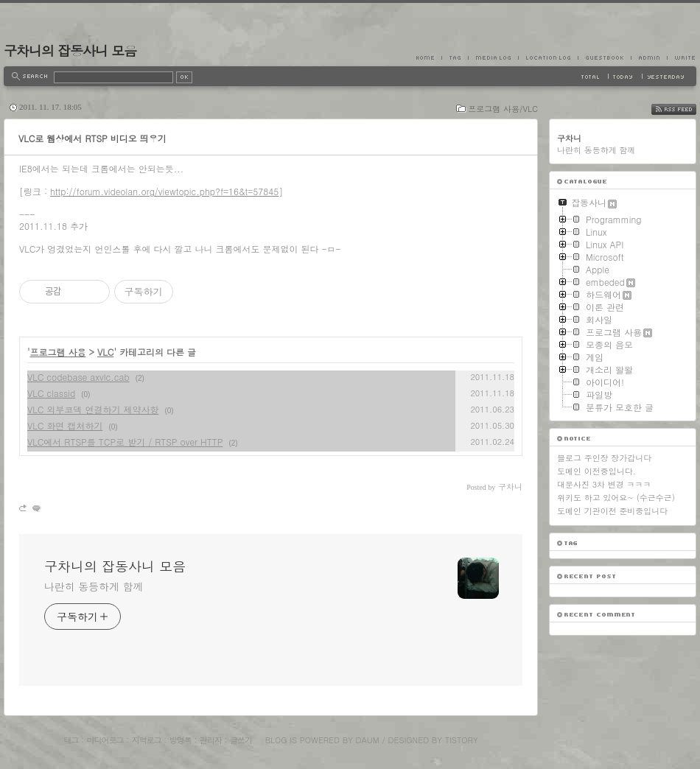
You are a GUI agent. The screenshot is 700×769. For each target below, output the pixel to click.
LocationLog (548, 57)
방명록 (181, 740)
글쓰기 (241, 740)
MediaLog (493, 57)
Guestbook (604, 57)
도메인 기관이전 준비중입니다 (612, 511)
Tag (455, 57)
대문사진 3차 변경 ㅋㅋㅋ (604, 484)
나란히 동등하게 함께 (94, 586)
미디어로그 (105, 740)
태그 (71, 740)
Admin (649, 57)
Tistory (462, 740)
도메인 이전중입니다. (596, 471)
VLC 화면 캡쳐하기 (65, 425)
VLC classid (51, 393)
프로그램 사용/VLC (503, 109)
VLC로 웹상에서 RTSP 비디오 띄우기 (92, 138)
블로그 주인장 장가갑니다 (604, 458)
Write (682, 57)
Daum (368, 740)
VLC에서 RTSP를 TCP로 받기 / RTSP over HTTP (125, 442)
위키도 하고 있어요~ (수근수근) (616, 498)
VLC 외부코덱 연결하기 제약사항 (93, 409)
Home (429, 57)
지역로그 (147, 740)
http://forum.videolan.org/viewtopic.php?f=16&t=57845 (164, 191)
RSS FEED (685, 109)
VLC (105, 352)
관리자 (211, 740)
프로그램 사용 (58, 352)
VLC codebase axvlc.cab (78, 377)
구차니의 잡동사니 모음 (70, 50)
